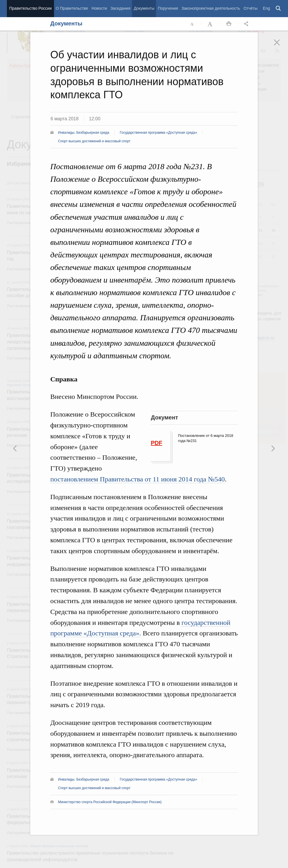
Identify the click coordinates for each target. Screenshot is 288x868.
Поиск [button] (279, 9)
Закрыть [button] (281, 46)
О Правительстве (72, 8)
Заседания (120, 8)
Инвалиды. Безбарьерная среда (84, 133)
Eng (266, 8)
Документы (144, 8)
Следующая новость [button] (15, 448)
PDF (157, 443)
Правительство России (30, 8)
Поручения (168, 8)
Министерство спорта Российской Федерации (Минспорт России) (110, 802)
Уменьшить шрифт (192, 24)
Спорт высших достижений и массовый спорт (94, 141)
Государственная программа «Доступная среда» (158, 133)
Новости (99, 8)
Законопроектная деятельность (211, 8)
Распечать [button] (229, 24)
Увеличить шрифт (211, 24)
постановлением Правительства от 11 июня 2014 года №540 (138, 479)
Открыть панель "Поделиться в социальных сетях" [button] (247, 24)
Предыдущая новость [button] (273, 448)
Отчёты (250, 8)
